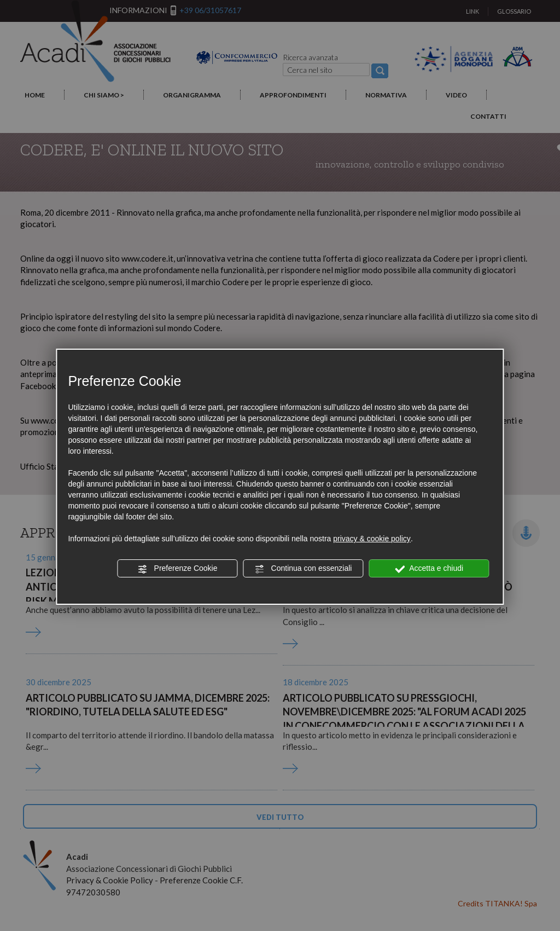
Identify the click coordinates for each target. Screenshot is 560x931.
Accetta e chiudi (429, 569)
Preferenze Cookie (178, 569)
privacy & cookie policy (372, 539)
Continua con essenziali (304, 569)
